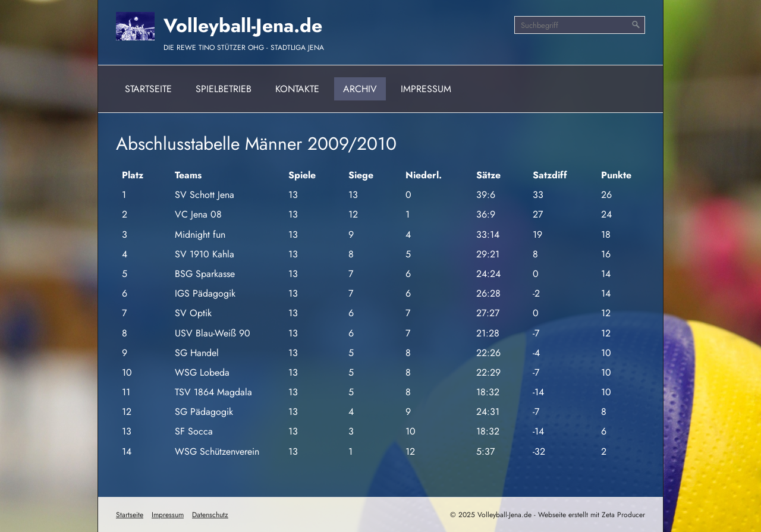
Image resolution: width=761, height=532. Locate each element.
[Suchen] (636, 25)
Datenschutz (210, 515)
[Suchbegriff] (580, 25)
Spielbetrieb (224, 89)
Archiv (360, 89)
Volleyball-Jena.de (243, 26)
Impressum (426, 89)
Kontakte (297, 89)
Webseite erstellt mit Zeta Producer (592, 515)
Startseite (148, 89)
